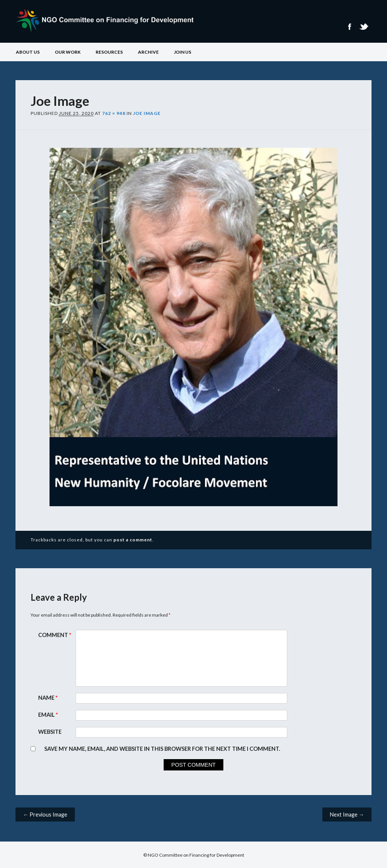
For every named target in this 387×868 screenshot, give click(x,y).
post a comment (133, 540)
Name (49, 698)
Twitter (364, 27)
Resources (109, 52)
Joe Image (147, 113)
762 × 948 (114, 113)
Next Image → (347, 815)
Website (50, 732)
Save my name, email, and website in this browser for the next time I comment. (162, 749)
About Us (28, 52)
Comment (56, 635)
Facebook (349, 27)
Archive (148, 52)
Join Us (183, 52)
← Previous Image (45, 815)
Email (49, 715)
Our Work (68, 52)
